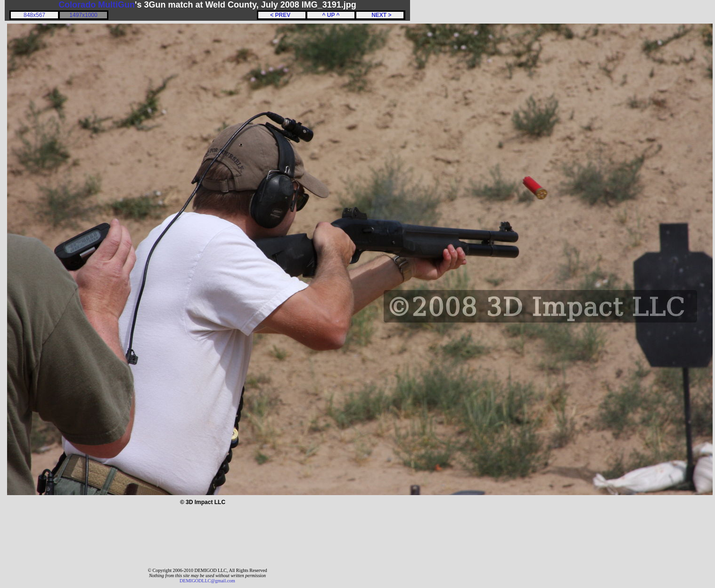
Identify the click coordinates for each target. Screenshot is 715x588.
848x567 (34, 15)
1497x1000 (83, 15)
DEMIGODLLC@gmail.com (207, 581)
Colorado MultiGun (97, 5)
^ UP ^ (331, 15)
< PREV (282, 15)
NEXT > (380, 15)
